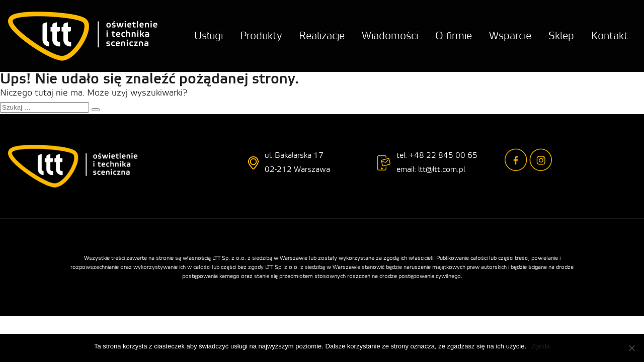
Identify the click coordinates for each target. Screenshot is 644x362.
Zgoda (541, 346)
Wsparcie (510, 36)
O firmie (454, 36)
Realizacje (322, 36)
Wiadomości (390, 36)
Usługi (209, 36)
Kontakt (610, 36)
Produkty (261, 36)
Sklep (561, 36)
